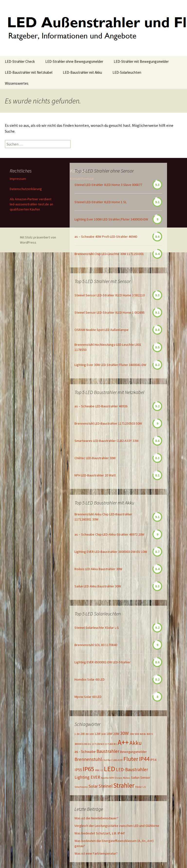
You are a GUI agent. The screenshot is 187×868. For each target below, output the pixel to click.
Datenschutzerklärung (26, 189)
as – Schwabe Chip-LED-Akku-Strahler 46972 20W (109, 534)
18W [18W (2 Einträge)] (109, 734)
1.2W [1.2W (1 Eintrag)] (77, 734)
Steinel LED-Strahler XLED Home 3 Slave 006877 (108, 185)
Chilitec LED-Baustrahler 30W (95, 458)
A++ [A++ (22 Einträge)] (123, 742)
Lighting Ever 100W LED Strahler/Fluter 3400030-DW (111, 219)
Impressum (18, 179)
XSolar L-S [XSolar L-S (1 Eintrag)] (140, 787)
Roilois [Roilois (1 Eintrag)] (127, 778)
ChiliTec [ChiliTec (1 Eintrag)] (107, 760)
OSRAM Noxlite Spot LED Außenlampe (102, 330)
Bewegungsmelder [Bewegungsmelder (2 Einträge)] (133, 752)
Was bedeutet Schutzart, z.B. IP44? (100, 833)
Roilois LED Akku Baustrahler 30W (98, 569)
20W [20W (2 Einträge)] (116, 734)
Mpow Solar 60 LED (88, 697)
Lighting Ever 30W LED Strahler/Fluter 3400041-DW (110, 365)
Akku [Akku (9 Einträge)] (136, 743)
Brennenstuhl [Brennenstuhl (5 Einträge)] (88, 759)
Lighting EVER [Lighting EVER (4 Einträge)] (87, 777)
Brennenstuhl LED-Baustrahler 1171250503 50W (108, 423)
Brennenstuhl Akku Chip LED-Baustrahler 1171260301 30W (103, 517)
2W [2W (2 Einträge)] (83, 734)
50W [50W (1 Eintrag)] (137, 734)
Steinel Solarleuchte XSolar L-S (97, 628)
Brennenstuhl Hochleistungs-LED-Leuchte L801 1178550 (108, 347)
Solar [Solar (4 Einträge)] (93, 786)
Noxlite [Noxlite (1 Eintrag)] (105, 778)
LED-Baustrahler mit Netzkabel (29, 72)
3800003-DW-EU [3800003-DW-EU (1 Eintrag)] (83, 744)
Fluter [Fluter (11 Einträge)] (131, 759)
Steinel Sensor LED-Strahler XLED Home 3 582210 (110, 295)
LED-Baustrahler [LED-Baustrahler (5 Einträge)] (132, 769)
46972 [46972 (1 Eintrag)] (150, 734)
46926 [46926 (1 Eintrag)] (143, 734)
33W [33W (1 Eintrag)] (132, 734)
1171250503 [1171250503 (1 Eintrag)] (98, 744)
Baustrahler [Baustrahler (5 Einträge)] (108, 751)
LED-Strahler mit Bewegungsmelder (141, 61)
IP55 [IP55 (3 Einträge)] (78, 770)
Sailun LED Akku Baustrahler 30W (98, 586)
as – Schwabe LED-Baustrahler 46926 (101, 406)
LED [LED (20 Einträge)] (109, 769)
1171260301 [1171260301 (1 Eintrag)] (111, 744)
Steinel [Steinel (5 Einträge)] (106, 786)
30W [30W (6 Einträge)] (124, 733)
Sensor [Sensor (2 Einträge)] (145, 777)
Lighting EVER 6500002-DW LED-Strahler (103, 662)
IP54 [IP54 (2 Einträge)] (153, 760)
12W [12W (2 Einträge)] (98, 734)
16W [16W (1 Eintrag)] (103, 734)
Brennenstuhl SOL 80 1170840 (96, 645)
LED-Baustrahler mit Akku (82, 72)
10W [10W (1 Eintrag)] (92, 734)
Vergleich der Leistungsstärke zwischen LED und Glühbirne (117, 826)
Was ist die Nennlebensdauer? (96, 818)
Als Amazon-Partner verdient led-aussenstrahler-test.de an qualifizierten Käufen (31, 204)
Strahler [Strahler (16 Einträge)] (124, 785)
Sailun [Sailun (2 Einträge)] (135, 777)
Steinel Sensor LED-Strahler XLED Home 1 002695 (110, 312)
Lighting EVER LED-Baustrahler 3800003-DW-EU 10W (111, 552)
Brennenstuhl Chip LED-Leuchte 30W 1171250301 (109, 254)
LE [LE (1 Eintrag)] (102, 770)
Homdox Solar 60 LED (90, 679)
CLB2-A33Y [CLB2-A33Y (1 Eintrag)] (117, 760)
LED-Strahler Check (20, 61)
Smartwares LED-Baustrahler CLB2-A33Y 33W (107, 441)
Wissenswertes (17, 83)
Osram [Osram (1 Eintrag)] (119, 778)
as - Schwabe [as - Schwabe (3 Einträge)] (85, 751)
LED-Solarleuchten (127, 72)
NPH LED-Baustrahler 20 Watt (95, 475)
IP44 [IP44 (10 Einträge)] (144, 759)
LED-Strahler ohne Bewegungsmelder (74, 61)
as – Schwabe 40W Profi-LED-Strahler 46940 (106, 237)
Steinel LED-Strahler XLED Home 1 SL (101, 202)
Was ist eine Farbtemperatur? (96, 853)
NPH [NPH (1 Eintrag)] (112, 778)
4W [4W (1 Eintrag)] (87, 734)
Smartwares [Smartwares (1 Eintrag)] (81, 787)
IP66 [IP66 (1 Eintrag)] (97, 770)
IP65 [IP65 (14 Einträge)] (89, 769)
